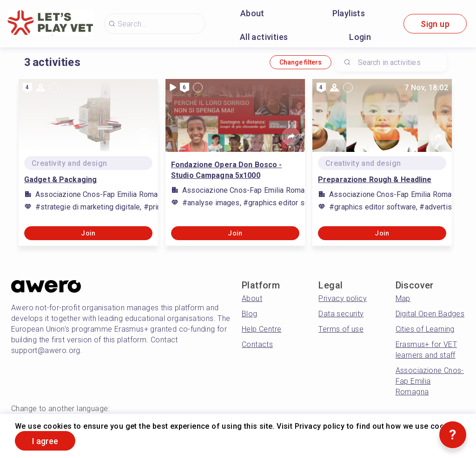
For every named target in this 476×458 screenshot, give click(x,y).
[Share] (144, 137)
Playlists (349, 13)
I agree (45, 441)
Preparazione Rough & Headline (375, 180)
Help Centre (261, 329)
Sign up (435, 24)
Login (360, 37)
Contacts (257, 344)
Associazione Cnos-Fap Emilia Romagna (430, 381)
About (252, 13)
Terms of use (341, 329)
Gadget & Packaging (60, 180)
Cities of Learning (425, 329)
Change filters (301, 62)
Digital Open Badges (430, 314)
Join (88, 233)
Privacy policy (343, 298)
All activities (264, 37)
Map (403, 298)
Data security (341, 314)
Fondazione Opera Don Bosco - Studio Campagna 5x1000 (226, 170)
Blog (250, 314)
